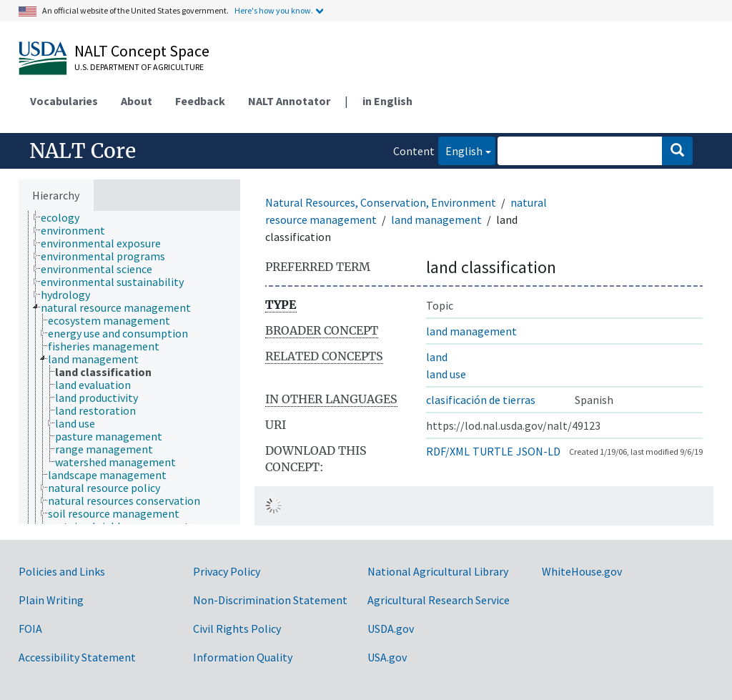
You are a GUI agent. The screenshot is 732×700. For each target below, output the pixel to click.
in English (387, 101)
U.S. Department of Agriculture (139, 67)
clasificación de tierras (481, 400)
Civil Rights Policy (237, 628)
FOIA (30, 628)
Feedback (200, 101)
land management (436, 220)
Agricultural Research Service (439, 600)
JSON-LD (538, 451)
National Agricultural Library (438, 571)
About (137, 101)
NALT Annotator (289, 101)
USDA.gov (391, 628)
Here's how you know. (274, 10)
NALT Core (83, 151)
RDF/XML (448, 451)
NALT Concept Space (142, 51)
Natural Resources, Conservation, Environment (381, 202)
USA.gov (387, 657)
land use (446, 374)
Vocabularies (64, 101)
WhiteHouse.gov (582, 571)
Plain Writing (51, 600)
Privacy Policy (227, 571)
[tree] (129, 368)
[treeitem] (66, 217)
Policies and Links (62, 571)
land (437, 357)
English (460, 150)
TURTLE (493, 451)
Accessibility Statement (77, 657)
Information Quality (243, 657)
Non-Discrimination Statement (270, 600)
